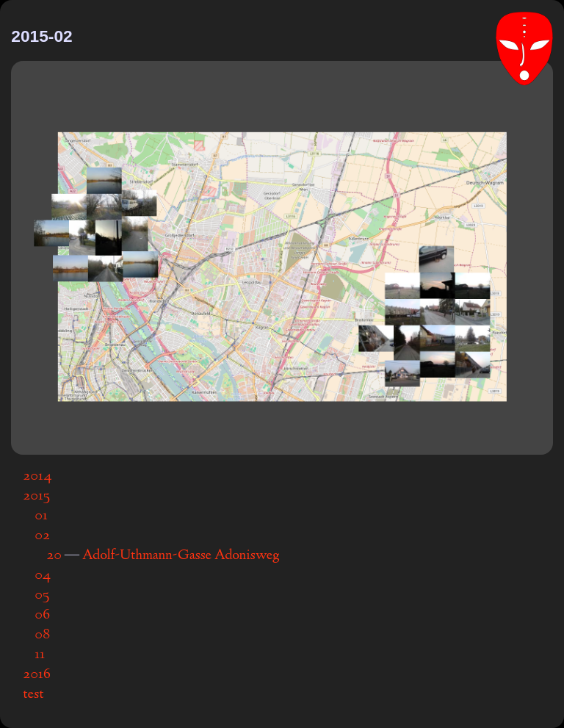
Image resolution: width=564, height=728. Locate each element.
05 (42, 595)
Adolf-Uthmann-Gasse (147, 556)
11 (40, 655)
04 (43, 576)
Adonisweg (247, 556)
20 (54, 556)
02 (42, 536)
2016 (37, 675)
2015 (36, 496)
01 (41, 516)
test (33, 695)
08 (42, 635)
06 (42, 615)
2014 (37, 476)
